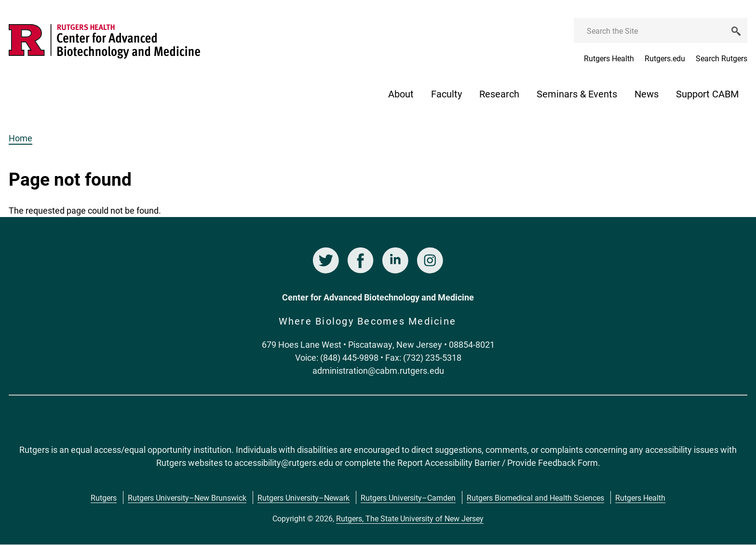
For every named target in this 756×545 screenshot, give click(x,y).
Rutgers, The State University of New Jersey (410, 518)
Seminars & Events (577, 94)
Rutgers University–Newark (304, 497)
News (647, 94)
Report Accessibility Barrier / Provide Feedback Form (498, 463)
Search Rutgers (722, 58)
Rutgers (104, 497)
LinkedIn (395, 260)
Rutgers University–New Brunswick (187, 497)
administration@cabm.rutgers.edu (378, 370)
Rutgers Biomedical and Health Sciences (535, 497)
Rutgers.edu (665, 58)
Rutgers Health (609, 58)
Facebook (361, 260)
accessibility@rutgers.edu (284, 463)
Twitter (326, 260)
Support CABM (707, 94)
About (401, 94)
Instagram (430, 260)
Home (20, 138)
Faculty (446, 94)
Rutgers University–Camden (408, 497)
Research (499, 94)
